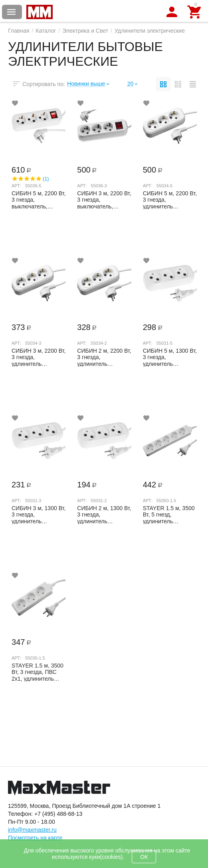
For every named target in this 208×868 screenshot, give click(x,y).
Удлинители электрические (150, 31)
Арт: (16, 186)
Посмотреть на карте (35, 838)
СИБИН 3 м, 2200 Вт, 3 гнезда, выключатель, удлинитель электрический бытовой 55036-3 (104, 200)
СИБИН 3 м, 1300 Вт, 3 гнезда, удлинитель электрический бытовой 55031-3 (39, 515)
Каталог (46, 31)
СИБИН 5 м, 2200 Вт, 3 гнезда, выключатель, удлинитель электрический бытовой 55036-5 (39, 200)
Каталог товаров (12, 12)
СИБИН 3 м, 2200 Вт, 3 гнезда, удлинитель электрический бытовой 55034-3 (39, 357)
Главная (19, 31)
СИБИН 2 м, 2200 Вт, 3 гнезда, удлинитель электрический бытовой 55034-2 (104, 357)
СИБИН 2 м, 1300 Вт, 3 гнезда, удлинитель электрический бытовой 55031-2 (104, 515)
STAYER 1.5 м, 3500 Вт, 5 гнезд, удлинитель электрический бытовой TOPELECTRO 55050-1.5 (169, 515)
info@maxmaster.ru (32, 830)
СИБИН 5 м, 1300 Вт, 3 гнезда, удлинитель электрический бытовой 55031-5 (170, 357)
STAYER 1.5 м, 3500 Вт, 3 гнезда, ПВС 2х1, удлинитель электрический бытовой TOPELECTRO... (38, 672)
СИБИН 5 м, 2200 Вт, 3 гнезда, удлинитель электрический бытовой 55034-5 (170, 200)
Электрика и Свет (85, 31)
